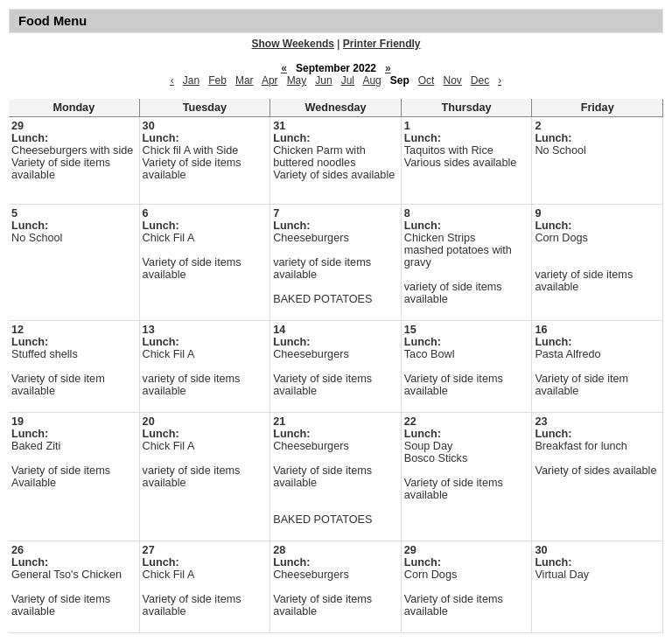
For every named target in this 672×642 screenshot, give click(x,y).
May (297, 80)
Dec (480, 80)
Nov (452, 80)
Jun (323, 80)
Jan (191, 80)
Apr (270, 80)
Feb (217, 80)
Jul (348, 80)
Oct (427, 80)
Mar (245, 80)
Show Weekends (293, 44)
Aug (371, 80)
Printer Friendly (382, 44)
